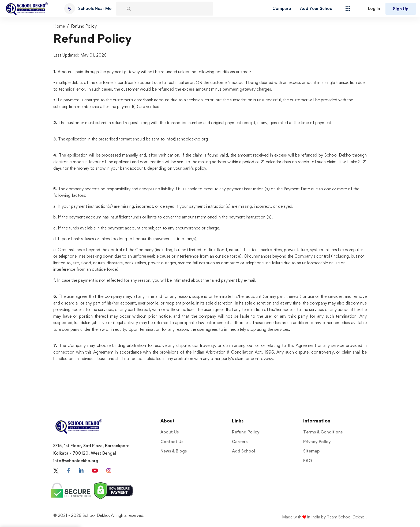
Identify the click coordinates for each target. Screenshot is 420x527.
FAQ (308, 461)
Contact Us (172, 442)
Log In (374, 8)
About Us (170, 432)
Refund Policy (246, 432)
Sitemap (311, 451)
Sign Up (401, 9)
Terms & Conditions (323, 432)
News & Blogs (174, 451)
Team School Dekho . (347, 517)
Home (59, 26)
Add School (243, 451)
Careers (240, 442)
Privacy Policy (317, 442)
